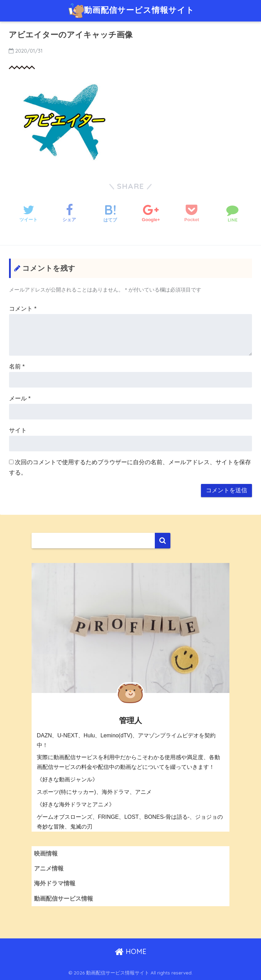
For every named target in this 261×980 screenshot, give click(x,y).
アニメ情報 (49, 869)
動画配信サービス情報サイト (131, 11)
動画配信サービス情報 (64, 899)
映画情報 (46, 854)
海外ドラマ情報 (55, 883)
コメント (23, 309)
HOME (131, 951)
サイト (18, 430)
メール (20, 398)
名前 (17, 367)
